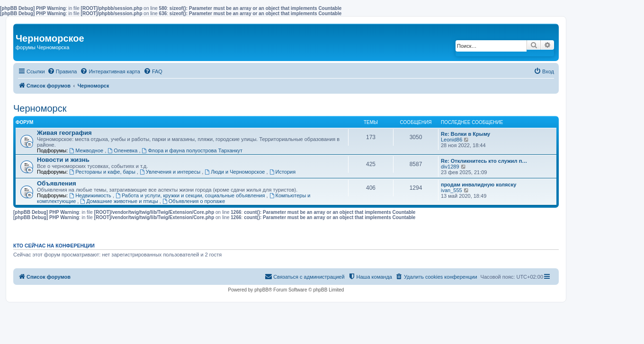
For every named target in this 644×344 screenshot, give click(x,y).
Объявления (57, 183)
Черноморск (40, 108)
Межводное (87, 150)
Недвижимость (91, 195)
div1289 (450, 167)
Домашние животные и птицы (120, 201)
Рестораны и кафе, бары (103, 172)
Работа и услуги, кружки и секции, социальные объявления (191, 195)
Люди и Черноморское (235, 172)
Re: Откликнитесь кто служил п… (484, 161)
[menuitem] (62, 71)
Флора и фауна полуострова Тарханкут (192, 150)
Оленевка (123, 150)
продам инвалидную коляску (479, 185)
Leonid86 (452, 140)
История (283, 172)
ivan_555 (452, 190)
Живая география (64, 133)
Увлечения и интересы (171, 172)
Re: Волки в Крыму (465, 134)
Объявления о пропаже (194, 201)
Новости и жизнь (63, 160)
